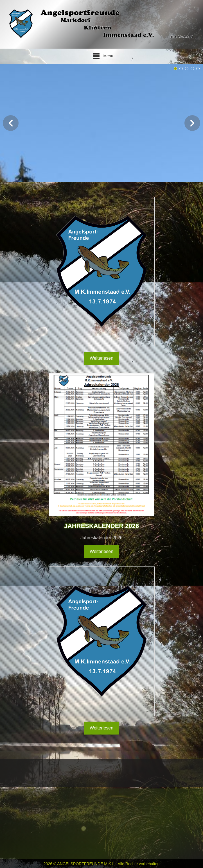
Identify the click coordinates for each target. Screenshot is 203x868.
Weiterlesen (101, 361)
